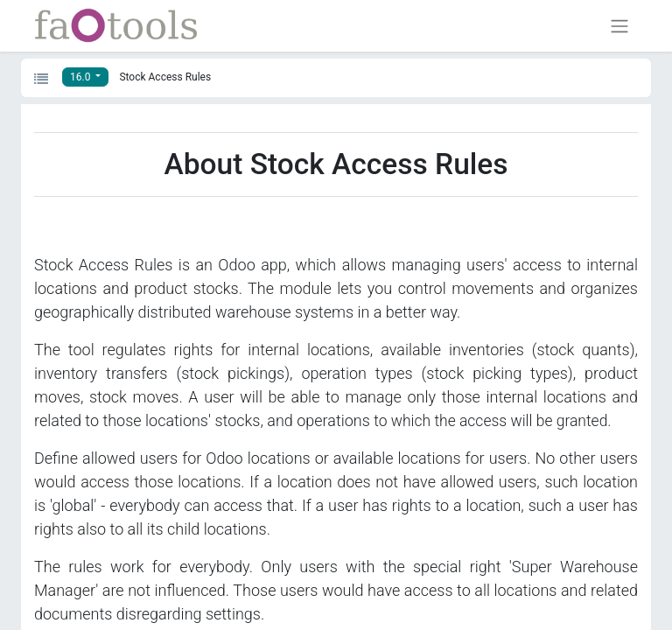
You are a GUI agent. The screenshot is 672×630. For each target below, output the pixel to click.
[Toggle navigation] (619, 26)
